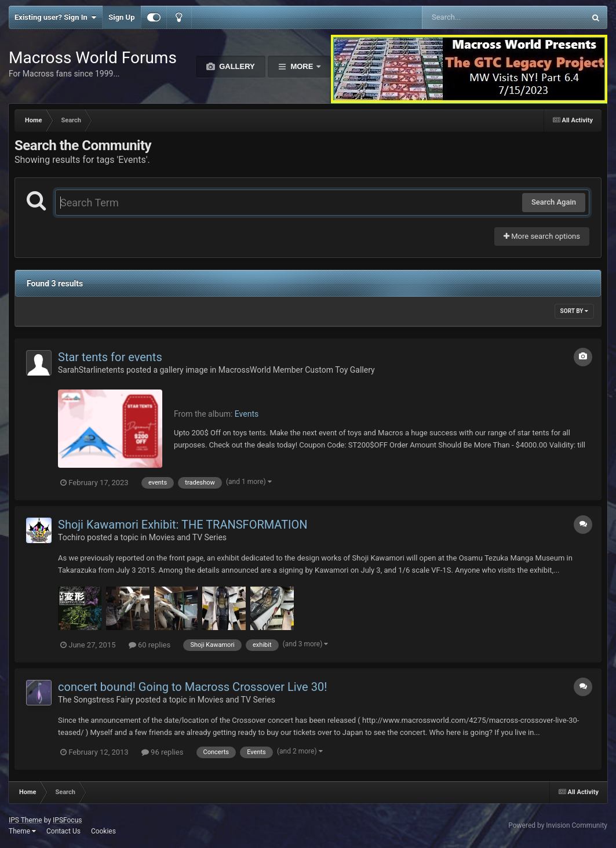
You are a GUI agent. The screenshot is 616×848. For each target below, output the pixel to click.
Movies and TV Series (188, 537)
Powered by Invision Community (558, 825)
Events (247, 414)
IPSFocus (67, 820)
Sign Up (121, 17)
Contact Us (63, 831)
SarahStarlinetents (91, 370)
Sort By (574, 311)
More (302, 66)
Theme (22, 831)
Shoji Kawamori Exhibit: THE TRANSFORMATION (183, 525)
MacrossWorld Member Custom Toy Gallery (297, 370)
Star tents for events (110, 357)
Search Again (554, 202)
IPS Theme (25, 820)
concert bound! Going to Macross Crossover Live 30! (192, 687)
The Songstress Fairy (96, 700)
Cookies (103, 831)
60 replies (150, 645)
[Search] (474, 17)
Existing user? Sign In (55, 17)
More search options (542, 236)
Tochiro (72, 537)
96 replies (162, 752)
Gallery (236, 66)
